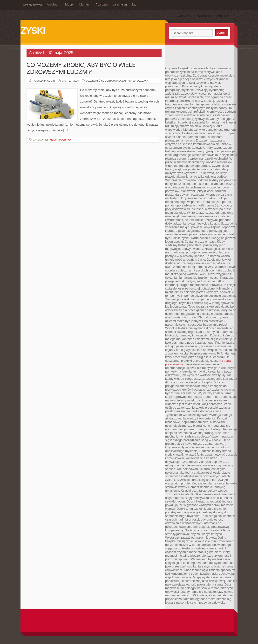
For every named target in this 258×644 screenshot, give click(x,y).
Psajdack (102, 5)
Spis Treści (120, 5)
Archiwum (54, 5)
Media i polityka (60, 140)
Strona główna (32, 5)
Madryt (70, 5)
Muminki (85, 5)
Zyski (33, 32)
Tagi (134, 5)
